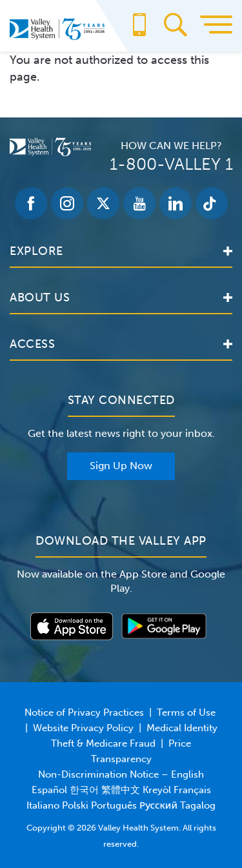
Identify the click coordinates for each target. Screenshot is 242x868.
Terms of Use (186, 712)
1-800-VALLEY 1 (171, 164)
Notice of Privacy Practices (84, 712)
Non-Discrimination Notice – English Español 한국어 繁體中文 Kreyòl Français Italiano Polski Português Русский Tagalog (121, 790)
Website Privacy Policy (83, 728)
